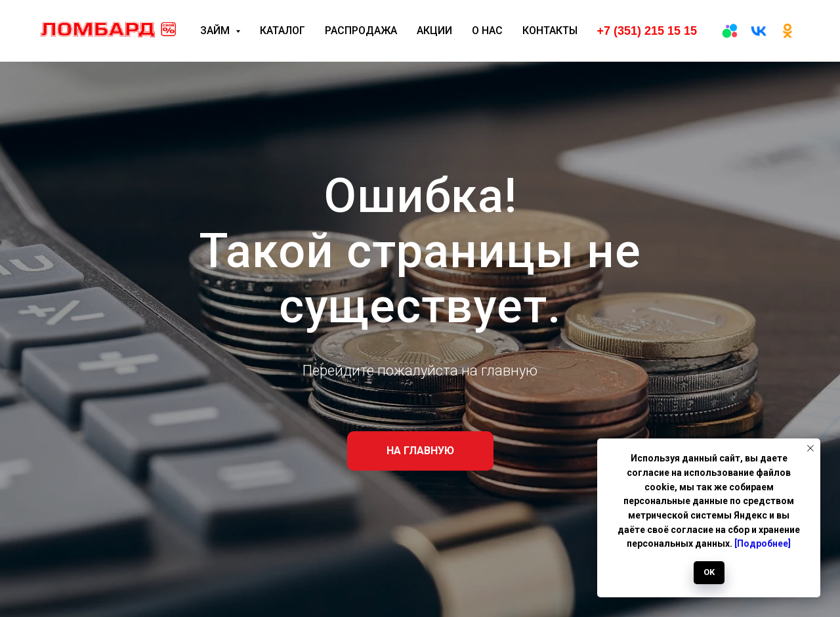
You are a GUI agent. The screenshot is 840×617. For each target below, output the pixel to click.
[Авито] (730, 31)
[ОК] (787, 31)
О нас (487, 31)
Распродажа (361, 31)
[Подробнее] (763, 543)
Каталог (283, 31)
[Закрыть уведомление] (810, 448)
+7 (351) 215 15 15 (647, 31)
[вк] (759, 31)
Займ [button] (216, 31)
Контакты (550, 31)
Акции (434, 31)
